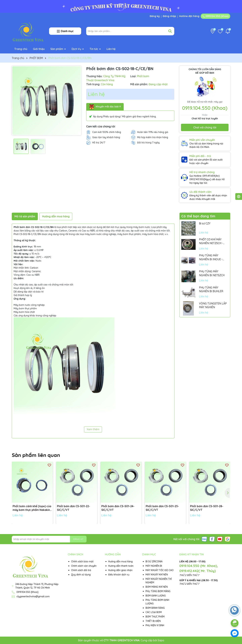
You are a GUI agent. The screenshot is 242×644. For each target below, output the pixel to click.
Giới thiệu (39, 49)
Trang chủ (21, 49)
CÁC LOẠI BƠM (154, 612)
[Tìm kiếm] (170, 31)
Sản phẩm (57, 49)
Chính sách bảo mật (82, 561)
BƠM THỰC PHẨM (155, 617)
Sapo (161, 640)
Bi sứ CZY (205, 223)
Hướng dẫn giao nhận (120, 570)
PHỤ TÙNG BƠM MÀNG (158, 591)
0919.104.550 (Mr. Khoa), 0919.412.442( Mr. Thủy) (199, 568)
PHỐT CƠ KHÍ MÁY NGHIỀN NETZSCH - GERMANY (211, 241)
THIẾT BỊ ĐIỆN (153, 621)
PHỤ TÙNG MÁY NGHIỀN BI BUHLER (211, 289)
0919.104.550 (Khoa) (215, 16)
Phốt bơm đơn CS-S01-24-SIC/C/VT (118, 508)
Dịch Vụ (77, 49)
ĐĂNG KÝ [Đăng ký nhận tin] (78, 539)
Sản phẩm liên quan (36, 455)
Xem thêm (93, 429)
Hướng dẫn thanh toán (121, 566)
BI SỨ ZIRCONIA (154, 561)
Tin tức (94, 49)
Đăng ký (155, 16)
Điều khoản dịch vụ (119, 575)
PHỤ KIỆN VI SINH (155, 625)
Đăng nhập (169, 16)
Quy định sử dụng (81, 575)
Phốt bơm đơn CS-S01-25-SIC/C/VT (162, 508)
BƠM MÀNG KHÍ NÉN (157, 587)
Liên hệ (111, 49)
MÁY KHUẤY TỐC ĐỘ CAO (160, 570)
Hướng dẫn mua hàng (120, 561)
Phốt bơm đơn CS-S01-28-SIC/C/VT (207, 508)
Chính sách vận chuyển (84, 566)
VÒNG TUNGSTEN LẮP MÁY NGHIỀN (213, 305)
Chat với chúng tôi (205, 127)
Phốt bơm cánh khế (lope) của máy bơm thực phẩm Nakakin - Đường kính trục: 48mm (32, 508)
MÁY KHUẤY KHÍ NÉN (157, 575)
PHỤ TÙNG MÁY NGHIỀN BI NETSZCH (212, 273)
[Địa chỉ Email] (49, 539)
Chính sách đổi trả (81, 570)
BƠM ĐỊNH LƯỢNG (156, 596)
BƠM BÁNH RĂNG (155, 608)
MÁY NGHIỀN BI (154, 566)
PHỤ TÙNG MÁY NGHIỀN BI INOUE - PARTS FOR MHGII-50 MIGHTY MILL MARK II (212, 257)
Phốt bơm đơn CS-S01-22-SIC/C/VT (74, 508)
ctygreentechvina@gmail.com (33, 596)
